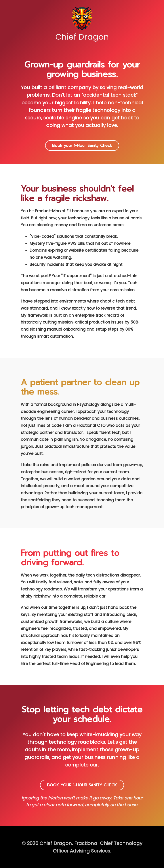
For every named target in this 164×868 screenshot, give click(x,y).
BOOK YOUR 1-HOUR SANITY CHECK (82, 785)
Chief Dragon (82, 24)
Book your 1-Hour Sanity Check (82, 146)
